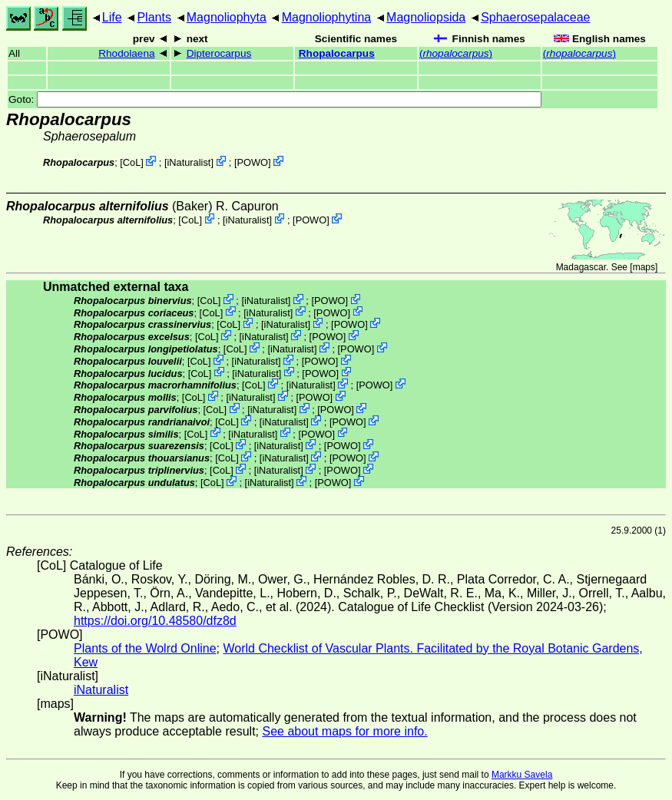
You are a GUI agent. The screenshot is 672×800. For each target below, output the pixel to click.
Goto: (275, 99)
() (456, 53)
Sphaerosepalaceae (535, 17)
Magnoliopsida (426, 17)
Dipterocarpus (219, 53)
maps (644, 267)
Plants (154, 17)
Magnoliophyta (227, 17)
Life (112, 17)
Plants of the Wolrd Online (145, 648)
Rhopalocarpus (337, 53)
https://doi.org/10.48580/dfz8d (155, 621)
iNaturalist (189, 162)
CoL (132, 162)
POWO (253, 162)
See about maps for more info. (344, 731)
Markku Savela (522, 775)
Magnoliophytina (327, 17)
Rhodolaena (126, 53)
